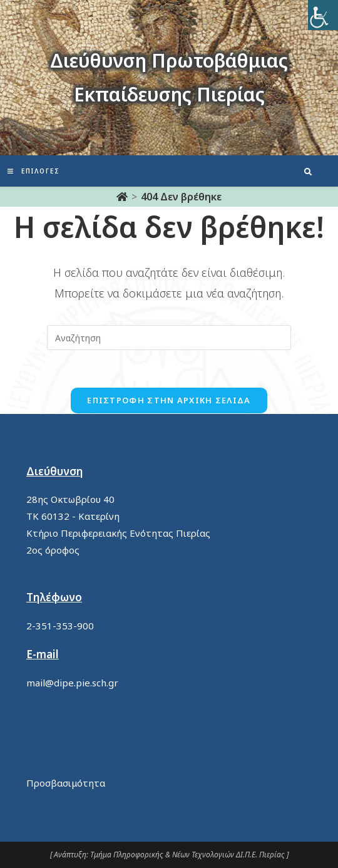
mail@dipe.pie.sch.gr (72, 683)
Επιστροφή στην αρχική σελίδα (169, 400)
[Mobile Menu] (34, 171)
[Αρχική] (122, 197)
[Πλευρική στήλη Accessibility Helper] (323, 15)
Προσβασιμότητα (66, 783)
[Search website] (308, 172)
